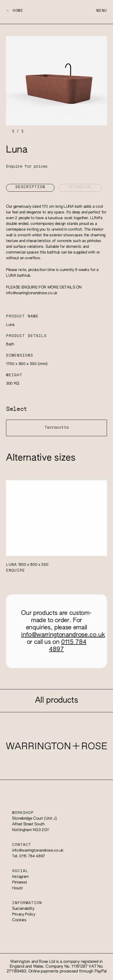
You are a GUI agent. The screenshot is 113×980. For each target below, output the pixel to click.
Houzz (17, 888)
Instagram (20, 877)
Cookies (19, 920)
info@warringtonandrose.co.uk (32, 293)
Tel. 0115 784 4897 (29, 856)
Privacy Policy (24, 914)
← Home (15, 11)
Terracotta (57, 428)
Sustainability (23, 909)
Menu (102, 11)
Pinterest (20, 882)
